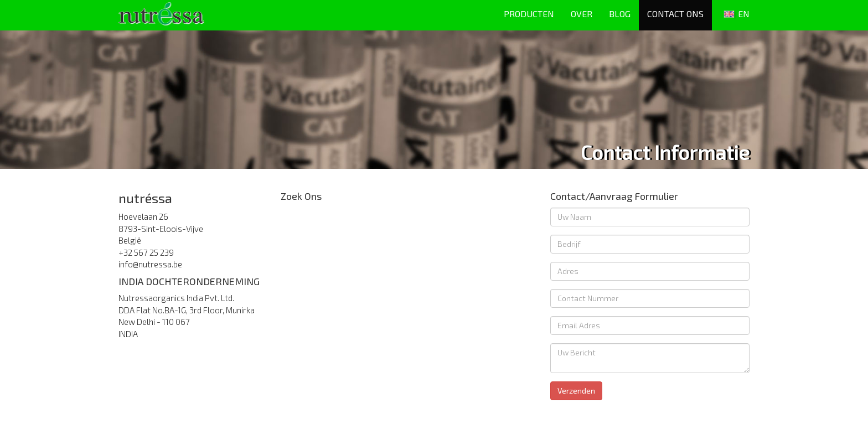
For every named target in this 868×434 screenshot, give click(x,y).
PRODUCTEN (529, 14)
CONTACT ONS (675, 14)
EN (735, 15)
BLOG (620, 14)
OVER (582, 14)
